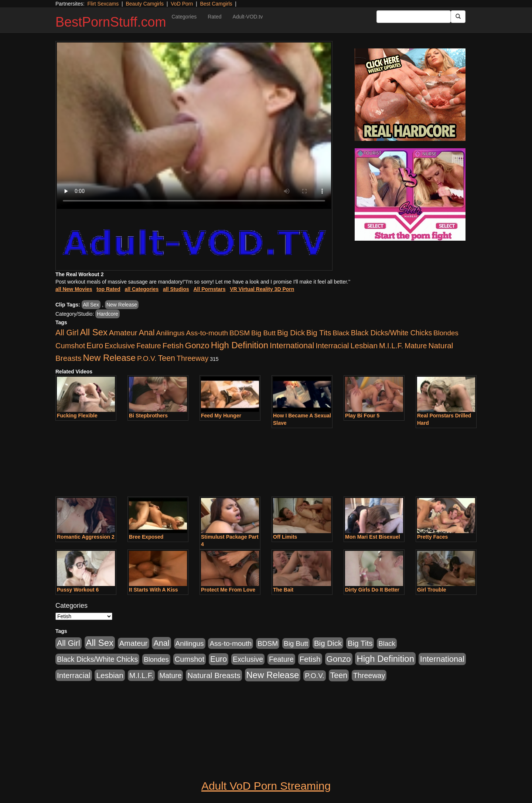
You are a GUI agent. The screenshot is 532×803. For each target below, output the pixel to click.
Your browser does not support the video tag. (194, 126)
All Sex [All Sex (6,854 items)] (94, 332)
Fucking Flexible (77, 416)
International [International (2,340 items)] (292, 345)
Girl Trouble (432, 590)
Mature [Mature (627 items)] (416, 346)
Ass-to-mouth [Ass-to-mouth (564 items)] (207, 333)
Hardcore (108, 314)
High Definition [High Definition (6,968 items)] (240, 345)
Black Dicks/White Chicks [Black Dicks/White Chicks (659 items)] (391, 333)
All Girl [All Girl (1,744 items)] (67, 333)
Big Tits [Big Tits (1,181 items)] (319, 333)
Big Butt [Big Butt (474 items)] (263, 333)
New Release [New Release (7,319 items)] (109, 358)
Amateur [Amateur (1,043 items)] (123, 333)
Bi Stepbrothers (148, 416)
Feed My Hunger (221, 416)
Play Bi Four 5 (362, 416)
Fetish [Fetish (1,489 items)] (173, 345)
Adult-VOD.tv (248, 17)
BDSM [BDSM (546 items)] (240, 333)
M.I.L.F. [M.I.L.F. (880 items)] (391, 346)
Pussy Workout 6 (78, 590)
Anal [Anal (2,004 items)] (146, 333)
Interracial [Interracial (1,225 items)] (332, 345)
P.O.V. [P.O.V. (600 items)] (147, 358)
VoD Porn (182, 4)
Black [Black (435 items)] (341, 333)
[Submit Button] (458, 17)
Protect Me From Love (228, 590)
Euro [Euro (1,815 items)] (95, 346)
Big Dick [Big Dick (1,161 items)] (291, 333)
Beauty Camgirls (145, 4)
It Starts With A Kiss (154, 590)
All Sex (91, 305)
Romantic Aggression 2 (86, 537)
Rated (214, 17)
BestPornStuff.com (111, 22)
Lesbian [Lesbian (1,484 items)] (364, 345)
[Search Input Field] (414, 17)
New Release (122, 305)
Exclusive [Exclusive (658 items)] (120, 346)
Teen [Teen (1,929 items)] (166, 358)
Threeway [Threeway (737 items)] (192, 358)
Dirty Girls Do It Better (372, 590)
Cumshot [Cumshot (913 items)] (70, 346)
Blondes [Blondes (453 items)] (446, 333)
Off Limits (285, 537)
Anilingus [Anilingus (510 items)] (170, 333)
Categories (184, 17)
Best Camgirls (216, 4)
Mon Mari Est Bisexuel (373, 537)
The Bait (283, 590)
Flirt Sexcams (103, 4)
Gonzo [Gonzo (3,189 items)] (197, 345)
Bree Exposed (146, 537)
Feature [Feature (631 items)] (149, 346)
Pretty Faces (432, 537)
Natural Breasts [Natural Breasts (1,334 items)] (214, 675)
